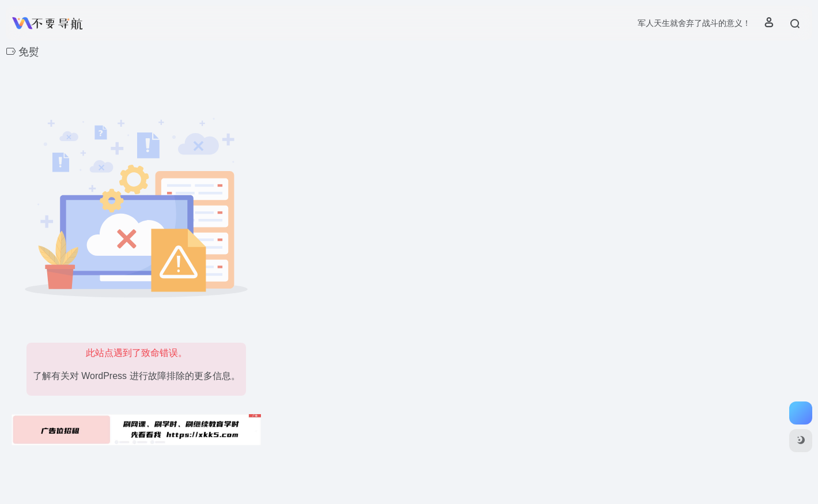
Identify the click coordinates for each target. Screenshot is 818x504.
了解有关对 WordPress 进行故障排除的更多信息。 (137, 376)
